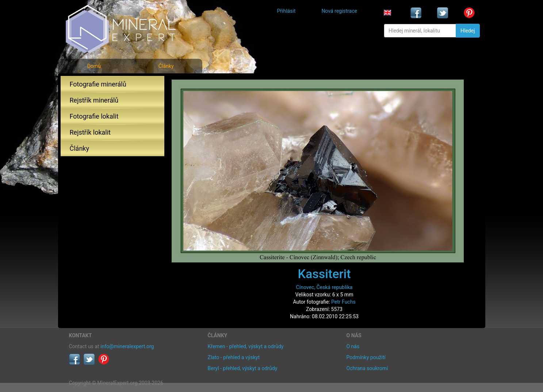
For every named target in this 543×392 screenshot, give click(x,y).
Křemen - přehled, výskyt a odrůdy (246, 346)
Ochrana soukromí (367, 368)
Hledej (468, 31)
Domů (94, 66)
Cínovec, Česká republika (324, 287)
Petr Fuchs (343, 302)
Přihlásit (286, 11)
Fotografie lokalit (94, 116)
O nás (353, 346)
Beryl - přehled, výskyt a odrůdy (243, 368)
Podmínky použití (366, 357)
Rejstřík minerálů (94, 100)
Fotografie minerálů (98, 84)
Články (166, 66)
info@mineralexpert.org (127, 346)
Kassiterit (324, 274)
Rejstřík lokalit (90, 132)
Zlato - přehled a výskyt (234, 357)
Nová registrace (339, 11)
